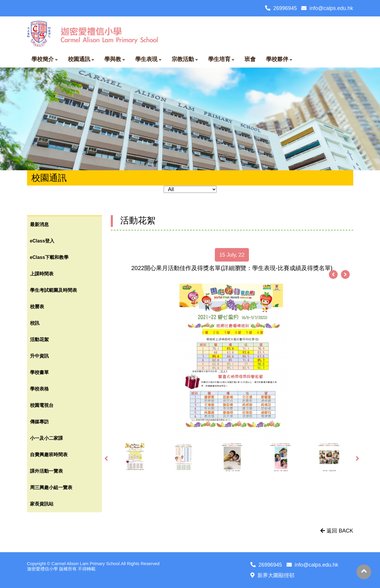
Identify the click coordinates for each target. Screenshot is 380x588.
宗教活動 (183, 59)
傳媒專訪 (39, 422)
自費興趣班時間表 (49, 455)
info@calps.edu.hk (327, 8)
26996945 (281, 8)
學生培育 (219, 59)
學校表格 (39, 389)
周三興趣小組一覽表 (51, 487)
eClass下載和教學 (49, 257)
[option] (232, 361)
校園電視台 (42, 405)
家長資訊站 (42, 504)
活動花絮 (39, 340)
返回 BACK (337, 531)
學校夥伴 (277, 59)
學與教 (113, 59)
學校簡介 (43, 59)
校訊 (35, 323)
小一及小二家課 (46, 438)
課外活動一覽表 (46, 471)
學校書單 (39, 372)
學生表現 (146, 59)
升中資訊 (39, 356)
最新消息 (39, 224)
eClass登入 (42, 241)
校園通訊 (79, 59)
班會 (250, 59)
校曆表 (37, 307)
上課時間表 (42, 274)
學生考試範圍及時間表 (53, 290)
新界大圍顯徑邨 (272, 575)
